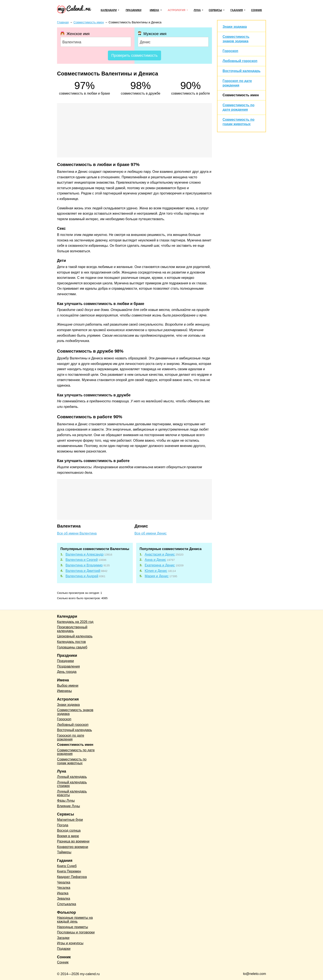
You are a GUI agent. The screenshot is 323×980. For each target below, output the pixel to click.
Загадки (63, 938)
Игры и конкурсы (70, 943)
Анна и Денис (155, 560)
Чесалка (64, 888)
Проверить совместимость (134, 55)
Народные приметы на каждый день (75, 920)
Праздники (134, 10)
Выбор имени (68, 686)
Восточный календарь (242, 71)
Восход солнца (69, 830)
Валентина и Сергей (82, 560)
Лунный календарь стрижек (72, 784)
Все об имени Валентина (77, 533)
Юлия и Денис (156, 571)
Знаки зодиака (235, 27)
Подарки (64, 949)
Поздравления (68, 666)
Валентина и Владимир (84, 565)
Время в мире (68, 836)
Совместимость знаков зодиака (75, 712)
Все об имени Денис (151, 533)
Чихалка (64, 882)
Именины (64, 691)
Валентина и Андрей (82, 576)
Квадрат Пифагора (72, 877)
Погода (63, 825)
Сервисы (215, 10)
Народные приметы (73, 927)
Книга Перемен (69, 871)
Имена (154, 10)
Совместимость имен (241, 95)
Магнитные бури (70, 820)
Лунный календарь (72, 777)
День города (67, 672)
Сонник (257, 10)
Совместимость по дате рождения (76, 752)
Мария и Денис (157, 576)
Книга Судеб (67, 866)
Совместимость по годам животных (72, 761)
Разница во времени (73, 841)
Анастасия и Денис (160, 554)
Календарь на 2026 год (75, 622)
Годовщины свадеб (72, 647)
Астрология (177, 10)
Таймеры (64, 852)
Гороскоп (230, 51)
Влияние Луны (69, 806)
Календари (109, 10)
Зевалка (64, 898)
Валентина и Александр (85, 554)
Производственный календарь (72, 629)
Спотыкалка (66, 904)
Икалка (63, 893)
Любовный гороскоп (240, 61)
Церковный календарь (75, 636)
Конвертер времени (73, 847)
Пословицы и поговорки (76, 932)
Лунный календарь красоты (72, 793)
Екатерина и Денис (160, 565)
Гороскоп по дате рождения (71, 737)
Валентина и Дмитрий (83, 571)
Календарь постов (71, 642)
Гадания (237, 10)
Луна (197, 10)
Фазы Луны (66, 801)
